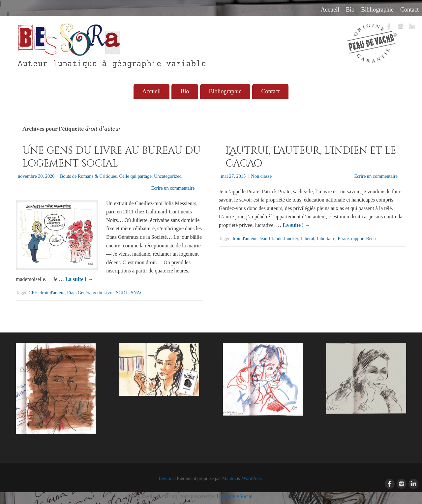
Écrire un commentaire (173, 188)
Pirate (343, 238)
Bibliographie (377, 10)
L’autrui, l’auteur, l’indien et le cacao (311, 157)
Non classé (261, 176)
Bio (350, 10)
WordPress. (253, 478)
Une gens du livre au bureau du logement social (112, 157)
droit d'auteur (52, 293)
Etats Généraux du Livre (90, 293)
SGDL (122, 293)
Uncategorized (168, 176)
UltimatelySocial (235, 496)
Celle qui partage (136, 176)
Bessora (166, 478)
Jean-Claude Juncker (278, 238)
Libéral (308, 238)
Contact (409, 10)
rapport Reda (363, 238)
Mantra (229, 478)
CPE (33, 293)
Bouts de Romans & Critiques (89, 176)
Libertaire (326, 238)
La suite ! (79, 279)
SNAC (137, 293)
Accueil (330, 10)
